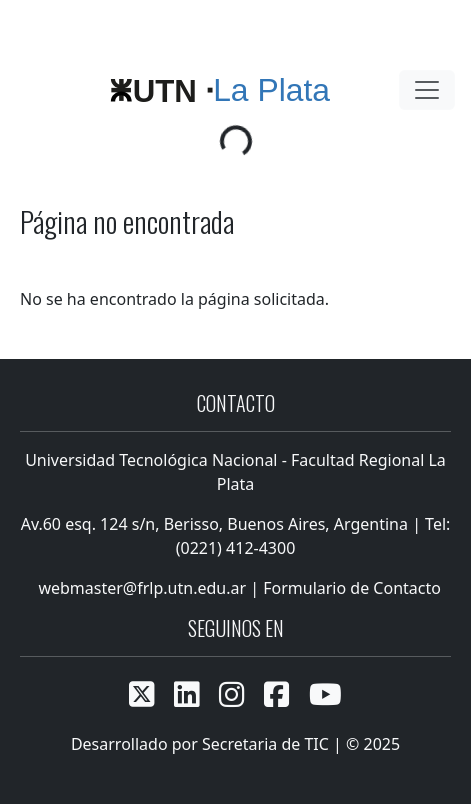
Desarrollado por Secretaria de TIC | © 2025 (235, 744)
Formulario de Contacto (352, 588)
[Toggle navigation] (427, 90)
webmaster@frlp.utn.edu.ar (140, 588)
